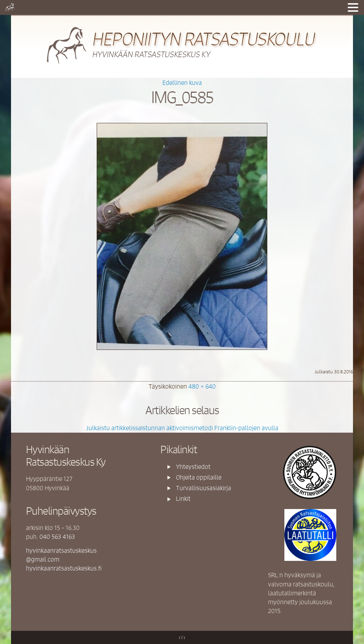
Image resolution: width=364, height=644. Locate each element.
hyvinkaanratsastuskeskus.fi (64, 568)
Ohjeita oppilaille (199, 477)
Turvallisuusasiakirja (204, 488)
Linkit (183, 498)
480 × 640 (202, 386)
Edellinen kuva (182, 82)
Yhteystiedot (193, 466)
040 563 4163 (57, 536)
